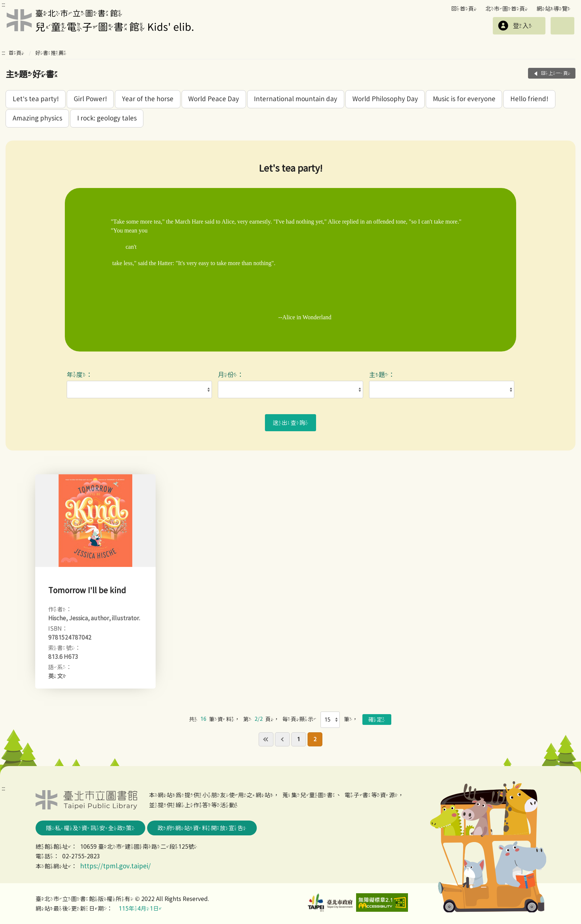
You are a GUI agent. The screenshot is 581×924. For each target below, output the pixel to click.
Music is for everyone (464, 99)
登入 (522, 26)
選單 (562, 26)
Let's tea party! (36, 99)
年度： (81, 375)
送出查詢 (290, 423)
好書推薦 (51, 53)
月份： (232, 375)
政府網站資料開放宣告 (202, 828)
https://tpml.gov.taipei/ (115, 866)
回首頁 (464, 9)
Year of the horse (148, 99)
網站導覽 (554, 9)
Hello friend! (529, 99)
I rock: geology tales (107, 118)
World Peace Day (214, 99)
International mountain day (296, 99)
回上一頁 (556, 73)
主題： (384, 375)
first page (266, 739)
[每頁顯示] (330, 720)
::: (4, 4)
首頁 (16, 53)
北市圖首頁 (507, 9)
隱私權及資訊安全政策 (90, 828)
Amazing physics (37, 118)
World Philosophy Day (385, 99)
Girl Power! (90, 99)
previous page (282, 739)
